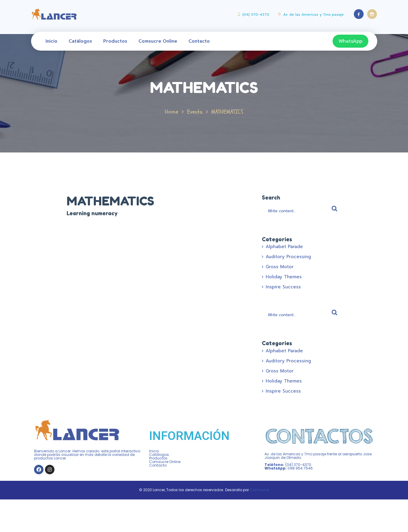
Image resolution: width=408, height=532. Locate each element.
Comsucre (259, 490)
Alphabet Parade (284, 247)
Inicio (51, 41)
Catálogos (80, 41)
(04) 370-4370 (256, 15)
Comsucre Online (158, 41)
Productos (115, 41)
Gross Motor (280, 267)
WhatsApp (350, 41)
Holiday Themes (284, 277)
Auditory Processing (288, 257)
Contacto (199, 41)
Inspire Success (283, 287)
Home (172, 112)
